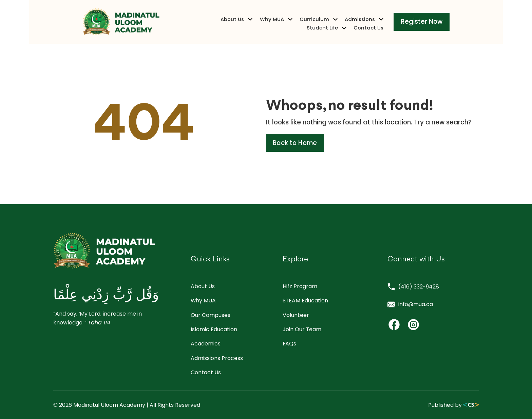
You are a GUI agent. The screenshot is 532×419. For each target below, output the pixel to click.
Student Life (357, 24)
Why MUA (223, 24)
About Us (184, 24)
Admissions (311, 24)
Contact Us (398, 24)
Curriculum (265, 24)
